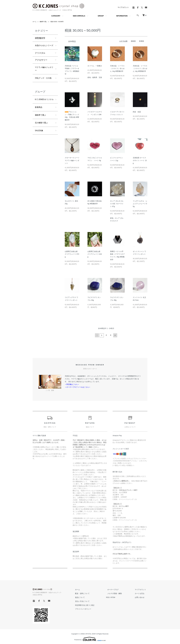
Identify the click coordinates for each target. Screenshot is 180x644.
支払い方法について (89, 601)
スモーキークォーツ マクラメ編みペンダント (73, 160)
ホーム (35, 22)
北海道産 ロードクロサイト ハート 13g (140, 160)
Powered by (90, 638)
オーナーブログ (117, 589)
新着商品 (39, 120)
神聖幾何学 (40, 38)
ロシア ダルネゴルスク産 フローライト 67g (117, 204)
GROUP (101, 16)
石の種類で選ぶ (42, 137)
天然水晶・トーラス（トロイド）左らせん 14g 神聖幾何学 (140, 69)
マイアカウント (123, 7)
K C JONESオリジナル (43, 110)
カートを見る (141, 593)
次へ (115, 335)
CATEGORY (56, 16)
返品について (87, 597)
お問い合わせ (141, 597)
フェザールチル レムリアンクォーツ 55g (140, 204)
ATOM (118, 597)
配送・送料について (89, 593)
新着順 (142, 41)
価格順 (133, 41)
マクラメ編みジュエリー (43, 73)
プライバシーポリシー (90, 609)
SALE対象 (40, 145)
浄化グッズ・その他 (43, 85)
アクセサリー (41, 64)
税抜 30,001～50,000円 (59, 22)
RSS (113, 597)
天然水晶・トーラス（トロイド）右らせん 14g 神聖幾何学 (117, 69)
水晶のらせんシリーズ (43, 47)
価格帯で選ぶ (44, 22)
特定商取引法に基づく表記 (91, 605)
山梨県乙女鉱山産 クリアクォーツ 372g (72, 254)
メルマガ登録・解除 (119, 593)
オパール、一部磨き (95, 66)
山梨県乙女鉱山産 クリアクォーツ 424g (95, 254)
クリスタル (40, 57)
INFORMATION (122, 16)
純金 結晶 (137, 112)
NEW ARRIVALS (79, 16)
